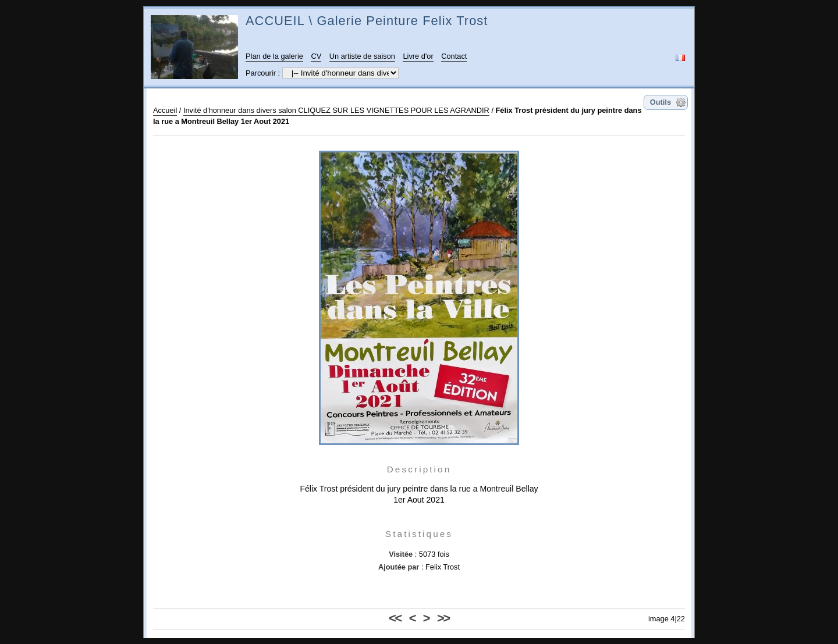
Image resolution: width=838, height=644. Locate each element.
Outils (661, 102)
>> (443, 618)
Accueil (165, 110)
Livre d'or (418, 56)
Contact (454, 56)
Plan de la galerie (274, 56)
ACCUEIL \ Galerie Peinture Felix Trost (367, 21)
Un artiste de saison (362, 56)
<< (395, 618)
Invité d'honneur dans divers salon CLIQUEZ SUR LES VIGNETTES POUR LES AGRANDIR (336, 110)
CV (316, 56)
